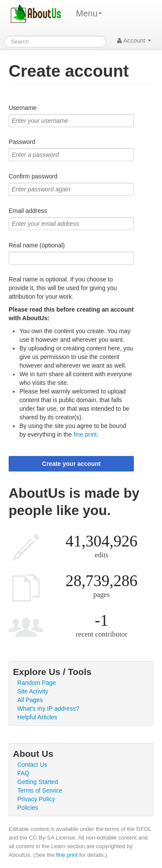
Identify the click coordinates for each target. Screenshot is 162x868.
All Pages (30, 700)
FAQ (23, 773)
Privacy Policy (36, 799)
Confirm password (33, 176)
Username (23, 108)
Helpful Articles (37, 717)
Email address (28, 211)
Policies (28, 808)
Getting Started (38, 782)
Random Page (37, 683)
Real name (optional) (37, 245)
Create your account (71, 464)
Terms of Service (40, 790)
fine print (85, 434)
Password (22, 142)
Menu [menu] (89, 13)
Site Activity (33, 691)
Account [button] (134, 41)
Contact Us (32, 765)
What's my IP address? (48, 709)
